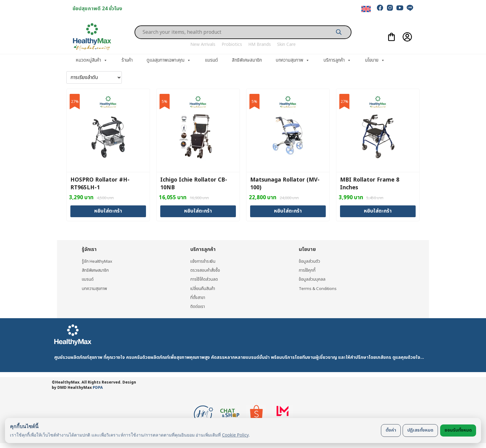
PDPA (98, 388)
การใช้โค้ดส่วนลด (205, 279)
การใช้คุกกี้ (307, 270)
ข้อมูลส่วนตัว (310, 261)
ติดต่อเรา (198, 307)
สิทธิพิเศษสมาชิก (247, 60)
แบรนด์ (211, 60)
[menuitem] (366, 9)
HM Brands (260, 44)
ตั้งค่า (391, 430)
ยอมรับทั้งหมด (458, 430)
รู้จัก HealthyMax (98, 261)
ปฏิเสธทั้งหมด (420, 430)
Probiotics (232, 44)
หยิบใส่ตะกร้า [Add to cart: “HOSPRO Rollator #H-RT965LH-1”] (108, 211)
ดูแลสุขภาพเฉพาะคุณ (169, 60)
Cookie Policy (235, 435)
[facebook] (380, 8)
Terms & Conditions (319, 288)
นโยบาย (375, 60)
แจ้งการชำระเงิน (204, 261)
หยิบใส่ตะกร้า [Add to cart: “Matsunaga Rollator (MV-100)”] (288, 211)
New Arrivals (203, 44)
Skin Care (286, 44)
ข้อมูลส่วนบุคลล (312, 279)
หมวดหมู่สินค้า (92, 60)
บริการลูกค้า (337, 60)
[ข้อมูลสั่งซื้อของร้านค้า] (94, 77)
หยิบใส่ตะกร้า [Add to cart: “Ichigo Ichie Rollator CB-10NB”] (198, 211)
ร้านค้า (127, 60)
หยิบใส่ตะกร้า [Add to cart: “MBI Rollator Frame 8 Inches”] (378, 211)
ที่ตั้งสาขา (198, 297)
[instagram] (390, 8)
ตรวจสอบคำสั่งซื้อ (206, 270)
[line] (410, 8)
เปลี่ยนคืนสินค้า (203, 288)
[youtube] (400, 8)
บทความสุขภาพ (293, 60)
